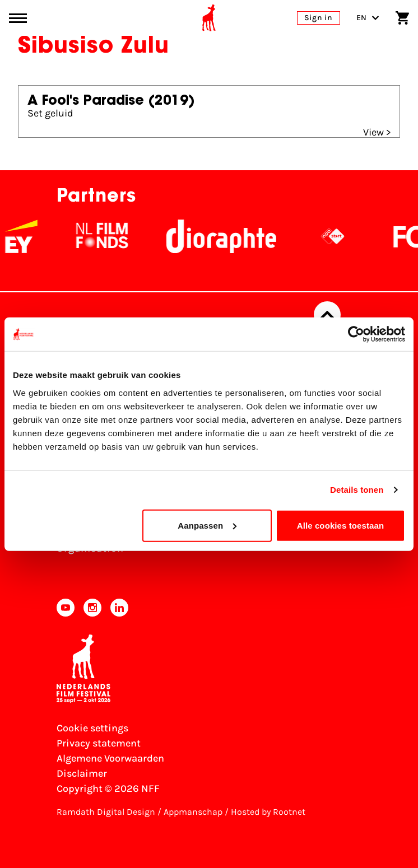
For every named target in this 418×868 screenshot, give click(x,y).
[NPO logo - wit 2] (339, 236)
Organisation (90, 548)
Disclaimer (82, 773)
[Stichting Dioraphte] (227, 236)
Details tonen (357, 490)
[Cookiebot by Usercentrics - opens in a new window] (356, 334)
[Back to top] (327, 315)
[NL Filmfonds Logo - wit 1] (108, 236)
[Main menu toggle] (18, 18)
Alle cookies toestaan (341, 525)
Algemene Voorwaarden (110, 758)
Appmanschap (193, 812)
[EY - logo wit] (27, 236)
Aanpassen (207, 525)
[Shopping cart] (402, 18)
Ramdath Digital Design (106, 812)
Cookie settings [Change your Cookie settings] (92, 728)
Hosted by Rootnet (268, 812)
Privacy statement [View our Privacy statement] (99, 743)
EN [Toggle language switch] (368, 18)
